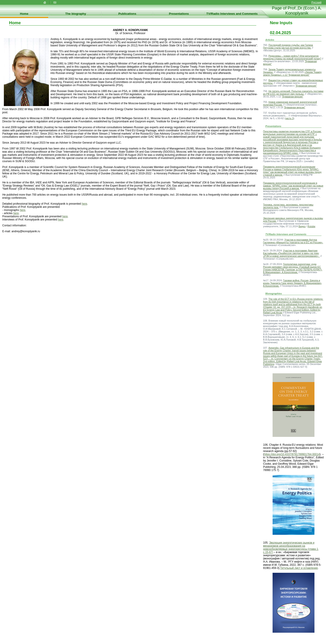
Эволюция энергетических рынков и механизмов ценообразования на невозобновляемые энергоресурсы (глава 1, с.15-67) (291, 547)
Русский (316, 2)
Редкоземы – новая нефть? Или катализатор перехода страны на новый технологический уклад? (292, 57)
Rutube (312, 226)
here (84, 204)
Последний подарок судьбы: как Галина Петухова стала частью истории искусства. (288, 46)
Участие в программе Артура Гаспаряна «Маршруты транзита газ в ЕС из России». (293, 241)
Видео (302, 226)
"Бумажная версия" (306, 86)
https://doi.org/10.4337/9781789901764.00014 (292, 454)
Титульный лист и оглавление (299, 568)
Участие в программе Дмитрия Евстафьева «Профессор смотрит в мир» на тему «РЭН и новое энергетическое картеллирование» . (291, 253)
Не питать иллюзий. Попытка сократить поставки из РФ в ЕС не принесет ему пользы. (293, 92)
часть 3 (289, 118)
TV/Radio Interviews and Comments (232, 14)
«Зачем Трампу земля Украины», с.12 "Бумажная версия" (292, 73)
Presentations (179, 14)
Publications (127, 14)
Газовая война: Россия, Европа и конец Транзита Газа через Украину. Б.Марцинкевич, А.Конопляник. (292, 283)
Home (24, 14)
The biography (76, 14)
